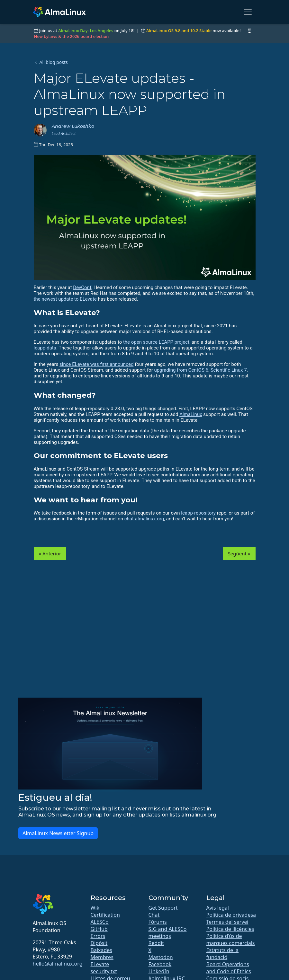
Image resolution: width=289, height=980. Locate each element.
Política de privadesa (231, 915)
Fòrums (158, 922)
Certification (105, 915)
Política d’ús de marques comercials (231, 940)
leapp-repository (198, 513)
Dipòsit (99, 943)
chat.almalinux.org (144, 519)
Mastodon (161, 957)
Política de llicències (230, 929)
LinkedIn (159, 971)
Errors (98, 936)
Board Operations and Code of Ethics (229, 968)
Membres (102, 957)
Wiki (96, 908)
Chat (154, 915)
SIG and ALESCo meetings (168, 932)
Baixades (101, 950)
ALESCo (100, 922)
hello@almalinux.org (58, 964)
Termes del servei (227, 922)
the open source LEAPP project (156, 342)
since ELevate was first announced (96, 364)
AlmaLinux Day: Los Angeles (86, 31)
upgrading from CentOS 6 (181, 370)
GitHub (99, 929)
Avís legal (218, 908)
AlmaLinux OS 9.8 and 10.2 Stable (179, 31)
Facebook (160, 964)
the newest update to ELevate (65, 299)
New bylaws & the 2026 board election (72, 36)
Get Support (163, 908)
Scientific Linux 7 (229, 370)
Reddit (156, 943)
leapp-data (45, 348)
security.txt (104, 971)
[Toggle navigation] (248, 12)
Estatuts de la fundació (223, 954)
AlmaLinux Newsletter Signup (58, 833)
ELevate (100, 964)
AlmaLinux (191, 414)
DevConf (82, 287)
